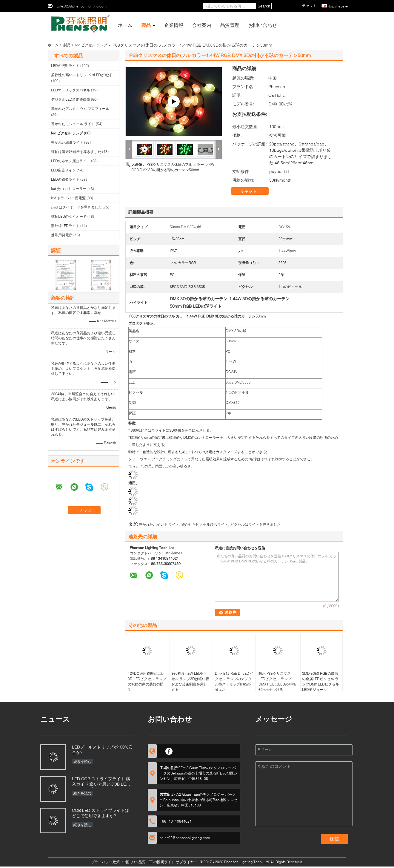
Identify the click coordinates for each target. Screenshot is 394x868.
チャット (253, 191)
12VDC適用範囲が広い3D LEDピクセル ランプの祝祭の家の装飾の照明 (147, 681)
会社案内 (202, 25)
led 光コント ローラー (69, 189)
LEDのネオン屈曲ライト (71, 161)
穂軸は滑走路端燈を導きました (76, 152)
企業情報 (174, 25)
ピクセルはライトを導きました (256, 524)
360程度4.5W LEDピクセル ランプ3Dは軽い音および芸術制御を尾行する (190, 681)
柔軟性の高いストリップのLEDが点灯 (81, 75)
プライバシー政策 (105, 862)
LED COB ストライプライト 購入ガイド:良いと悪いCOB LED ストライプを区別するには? (101, 782)
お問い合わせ (263, 25)
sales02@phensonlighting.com (81, 6)
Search (264, 6)
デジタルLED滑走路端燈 (71, 99)
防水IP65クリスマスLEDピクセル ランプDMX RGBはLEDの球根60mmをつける (277, 681)
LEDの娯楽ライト (65, 179)
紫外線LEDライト (65, 226)
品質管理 (230, 25)
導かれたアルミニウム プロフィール (80, 109)
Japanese (338, 6)
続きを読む (82, 762)
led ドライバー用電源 (68, 198)
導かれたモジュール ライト (73, 124)
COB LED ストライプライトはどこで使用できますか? (100, 813)
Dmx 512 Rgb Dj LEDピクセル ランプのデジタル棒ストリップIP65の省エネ (234, 681)
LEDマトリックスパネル (71, 90)
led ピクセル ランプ (91, 45)
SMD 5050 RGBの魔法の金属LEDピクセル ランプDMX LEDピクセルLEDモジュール (321, 681)
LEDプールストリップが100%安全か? (102, 750)
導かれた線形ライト (67, 142)
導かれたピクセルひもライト (205, 524)
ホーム (125, 25)
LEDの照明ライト (65, 66)
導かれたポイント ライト (159, 524)
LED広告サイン (63, 170)
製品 (146, 25)
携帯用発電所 (62, 235)
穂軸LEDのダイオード (69, 216)
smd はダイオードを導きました (76, 207)
